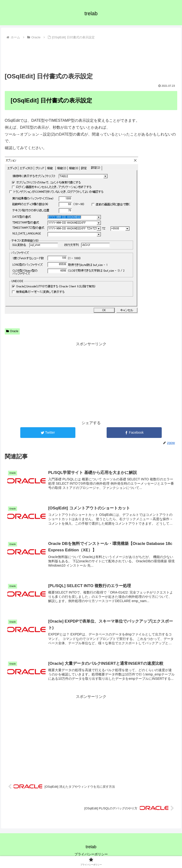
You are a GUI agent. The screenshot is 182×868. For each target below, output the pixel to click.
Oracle (12, 331)
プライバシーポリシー (91, 854)
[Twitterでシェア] (48, 433)
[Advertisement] (91, 55)
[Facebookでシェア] (134, 433)
